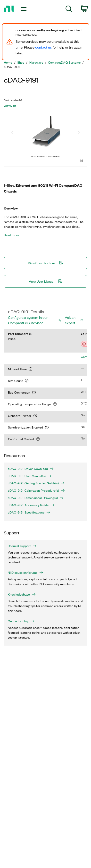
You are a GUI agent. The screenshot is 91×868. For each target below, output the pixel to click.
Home (8, 62)
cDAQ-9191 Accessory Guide (31, 505)
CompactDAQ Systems (64, 62)
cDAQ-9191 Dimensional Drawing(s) (36, 498)
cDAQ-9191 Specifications (29, 512)
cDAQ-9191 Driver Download (31, 469)
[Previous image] (12, 133)
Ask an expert (70, 320)
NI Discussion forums (25, 573)
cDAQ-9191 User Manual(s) (30, 476)
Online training (21, 621)
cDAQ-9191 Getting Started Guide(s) (36, 483)
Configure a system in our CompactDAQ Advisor (28, 320)
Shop (21, 62)
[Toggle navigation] (24, 9)
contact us (43, 47)
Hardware (36, 62)
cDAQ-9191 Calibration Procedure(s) (36, 490)
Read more (12, 235)
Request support (22, 546)
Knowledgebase (22, 594)
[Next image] (79, 133)
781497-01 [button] (10, 106)
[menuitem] (69, 10)
